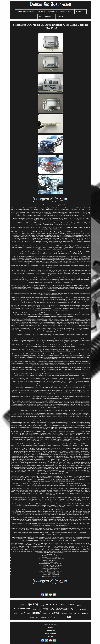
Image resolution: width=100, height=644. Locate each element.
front (45, 609)
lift (49, 614)
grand (36, 612)
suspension (22, 608)
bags (37, 617)
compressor (62, 609)
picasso (71, 604)
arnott (85, 613)
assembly (84, 609)
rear (49, 604)
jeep (68, 617)
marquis (79, 605)
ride (39, 609)
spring (33, 604)
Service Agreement (51, 634)
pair (75, 614)
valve (70, 613)
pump (42, 605)
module (77, 610)
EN (49, 636)
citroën (29, 614)
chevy (34, 609)
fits (72, 609)
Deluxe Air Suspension (51, 625)
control (32, 618)
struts (62, 618)
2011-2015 (56, 618)
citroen (56, 613)
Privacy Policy (51, 631)
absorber (64, 614)
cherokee (59, 604)
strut (50, 617)
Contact (51, 628)
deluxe (23, 605)
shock (22, 613)
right (52, 609)
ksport (16, 613)
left (79, 613)
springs (45, 614)
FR (52, 636)
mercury (43, 618)
